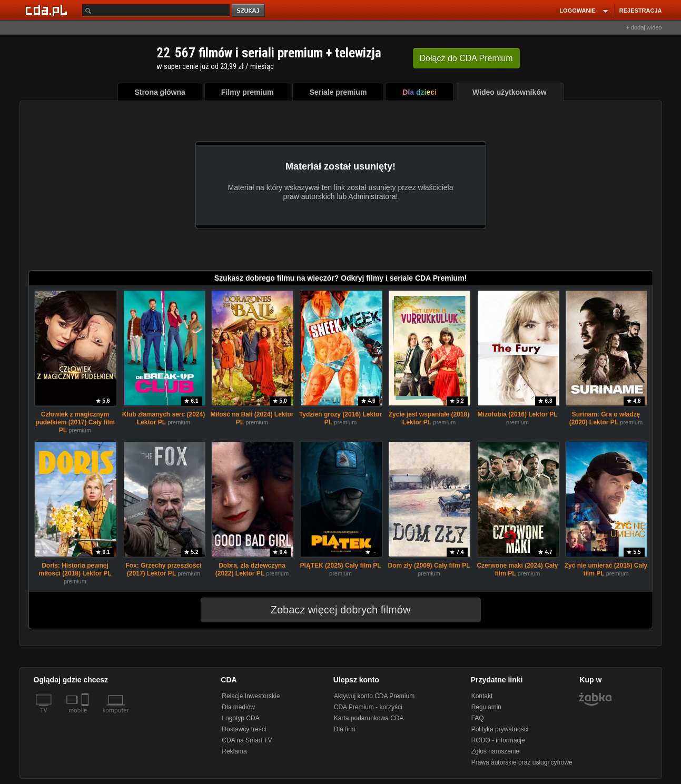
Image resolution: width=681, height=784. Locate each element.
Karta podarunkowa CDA (369, 718)
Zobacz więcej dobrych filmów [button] (334, 610)
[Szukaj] (156, 10)
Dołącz (466, 58)
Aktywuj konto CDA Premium (374, 696)
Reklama (234, 751)
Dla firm (345, 729)
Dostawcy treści (244, 729)
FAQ (478, 718)
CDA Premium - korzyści (368, 707)
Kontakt (482, 696)
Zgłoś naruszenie (495, 751)
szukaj (249, 11)
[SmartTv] (86, 717)
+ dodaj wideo (644, 27)
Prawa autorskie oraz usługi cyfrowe (522, 762)
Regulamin (486, 707)
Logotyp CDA (240, 718)
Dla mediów (238, 707)
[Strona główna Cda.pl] (48, 10)
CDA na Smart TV (247, 740)
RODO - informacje (498, 740)
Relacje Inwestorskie (251, 696)
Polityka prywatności (500, 729)
